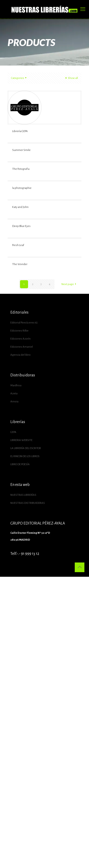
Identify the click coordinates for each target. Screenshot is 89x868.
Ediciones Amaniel (22, 347)
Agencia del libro (20, 355)
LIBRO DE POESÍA (20, 464)
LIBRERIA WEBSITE (21, 440)
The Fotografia (21, 169)
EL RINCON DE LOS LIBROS (25, 456)
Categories (19, 78)
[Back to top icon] (80, 567)
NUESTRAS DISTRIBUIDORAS (28, 503)
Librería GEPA (20, 131)
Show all (71, 78)
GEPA (13, 432)
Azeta (14, 394)
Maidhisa (16, 385)
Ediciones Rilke (19, 331)
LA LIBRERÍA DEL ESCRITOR (26, 448)
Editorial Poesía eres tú (24, 323)
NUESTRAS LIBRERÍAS (23, 495)
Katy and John (20, 235)
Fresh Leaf (18, 302)
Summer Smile (21, 150)
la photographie (22, 202)
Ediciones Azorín (20, 339)
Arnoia (14, 402)
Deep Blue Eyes (21, 268)
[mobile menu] (83, 9)
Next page (69, 284)
